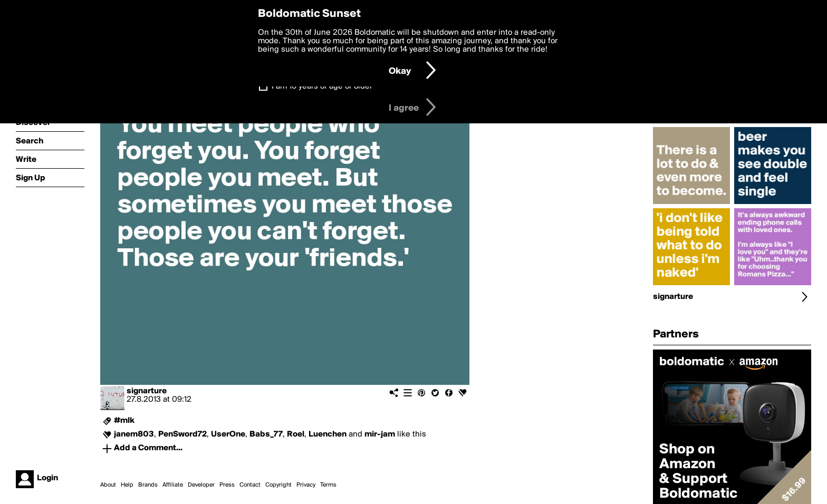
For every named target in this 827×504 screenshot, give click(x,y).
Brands (148, 485)
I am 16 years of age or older (322, 86)
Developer (201, 485)
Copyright (278, 485)
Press (227, 485)
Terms (328, 485)
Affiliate (173, 485)
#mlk (124, 421)
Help (127, 485)
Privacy (306, 485)
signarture (147, 391)
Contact (250, 485)
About (108, 485)
